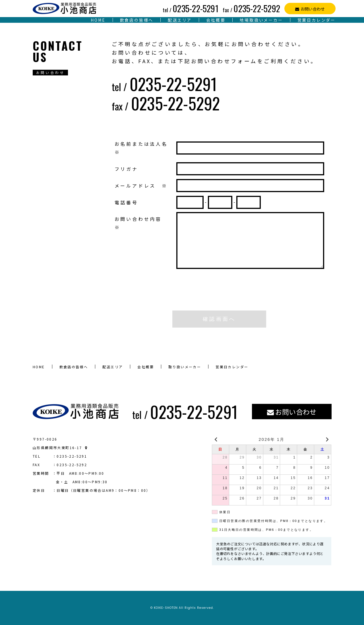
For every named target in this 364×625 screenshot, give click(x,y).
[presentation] (219, 295)
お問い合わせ (313, 9)
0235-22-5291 (191, 8)
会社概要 (216, 20)
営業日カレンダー (317, 20)
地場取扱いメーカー (261, 20)
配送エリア (180, 20)
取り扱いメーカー (185, 367)
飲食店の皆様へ (137, 20)
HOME (98, 20)
